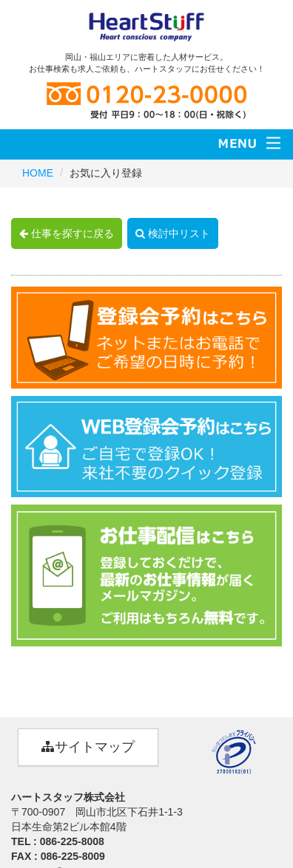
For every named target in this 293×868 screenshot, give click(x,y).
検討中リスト (173, 233)
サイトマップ (88, 747)
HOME (38, 173)
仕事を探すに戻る (67, 233)
